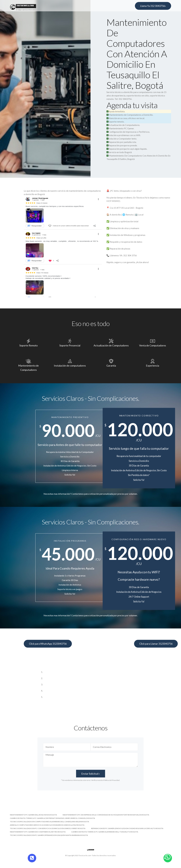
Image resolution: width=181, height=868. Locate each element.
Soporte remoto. (115, 122)
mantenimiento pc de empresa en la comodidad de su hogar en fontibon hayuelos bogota (106, 815)
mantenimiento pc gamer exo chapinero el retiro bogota (38, 832)
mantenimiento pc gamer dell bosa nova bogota (33, 815)
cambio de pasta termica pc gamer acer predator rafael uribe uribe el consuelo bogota (52, 818)
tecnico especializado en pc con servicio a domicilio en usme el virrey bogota (48, 828)
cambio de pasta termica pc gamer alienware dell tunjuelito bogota (105, 832)
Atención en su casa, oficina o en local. (126, 118)
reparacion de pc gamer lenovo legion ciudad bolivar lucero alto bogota (127, 828)
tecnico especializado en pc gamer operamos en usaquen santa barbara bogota (49, 835)
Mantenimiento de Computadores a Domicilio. (130, 115)
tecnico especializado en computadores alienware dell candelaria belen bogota (49, 822)
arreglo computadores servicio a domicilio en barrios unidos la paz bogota (47, 825)
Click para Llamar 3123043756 (156, 644)
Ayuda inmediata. (116, 111)
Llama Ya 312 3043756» (153, 6)
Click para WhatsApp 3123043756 (48, 644)
